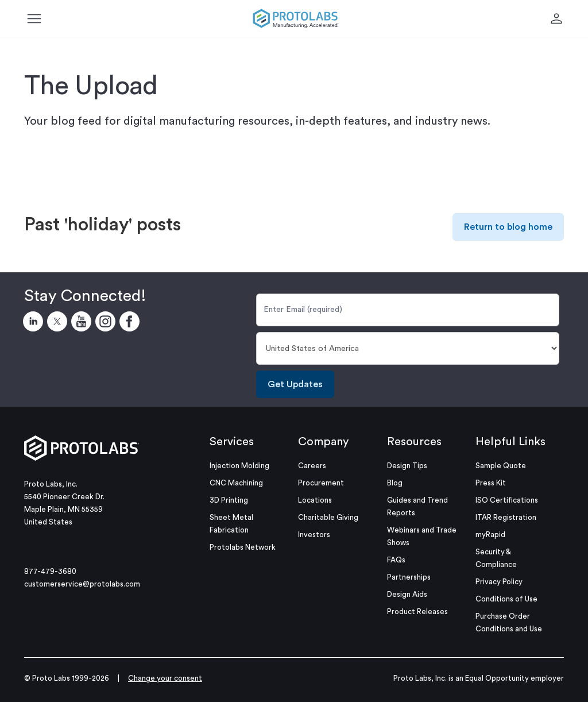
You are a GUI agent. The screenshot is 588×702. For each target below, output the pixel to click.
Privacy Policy (499, 582)
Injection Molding (239, 466)
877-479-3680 (50, 571)
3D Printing (229, 500)
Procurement (321, 483)
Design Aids (407, 594)
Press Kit (491, 483)
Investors (314, 535)
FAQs (396, 560)
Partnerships (409, 577)
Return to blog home (508, 227)
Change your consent (165, 678)
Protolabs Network (243, 547)
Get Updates (295, 384)
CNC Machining (236, 483)
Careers (312, 466)
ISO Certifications (507, 500)
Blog (395, 483)
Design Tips (407, 466)
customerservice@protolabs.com (82, 584)
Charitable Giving (328, 517)
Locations (315, 500)
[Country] (408, 348)
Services (232, 442)
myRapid (490, 535)
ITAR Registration (506, 517)
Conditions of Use (506, 599)
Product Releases (417, 612)
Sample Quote (501, 466)
